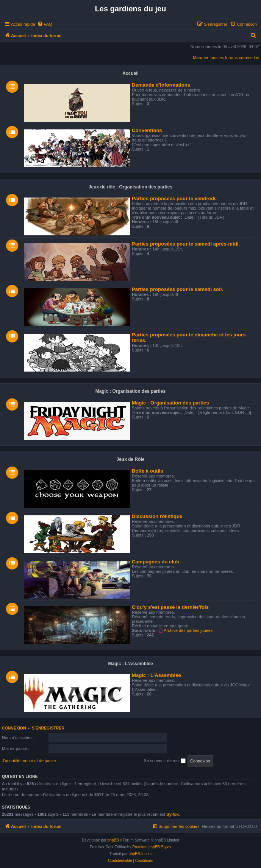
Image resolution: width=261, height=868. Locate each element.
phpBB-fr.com (140, 854)
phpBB (113, 840)
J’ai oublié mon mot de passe (29, 761)
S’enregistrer (48, 728)
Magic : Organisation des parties (130, 391)
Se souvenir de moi (165, 761)
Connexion (14, 728)
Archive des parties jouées (186, 630)
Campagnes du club (156, 562)
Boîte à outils (148, 471)
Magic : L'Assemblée (130, 664)
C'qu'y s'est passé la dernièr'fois (170, 607)
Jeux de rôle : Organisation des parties (130, 187)
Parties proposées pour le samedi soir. (178, 289)
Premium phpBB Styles (152, 847)
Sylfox (173, 814)
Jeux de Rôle (130, 459)
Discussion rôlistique (157, 516)
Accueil (130, 73)
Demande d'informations (161, 85)
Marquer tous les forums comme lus (226, 58)
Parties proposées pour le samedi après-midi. (186, 244)
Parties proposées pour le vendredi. (174, 198)
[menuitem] (45, 24)
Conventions (147, 130)
